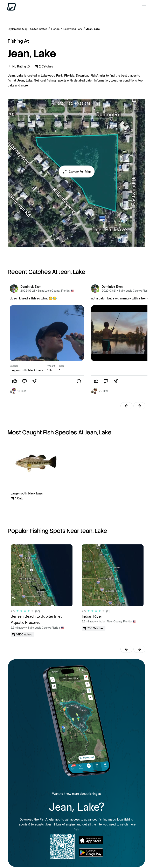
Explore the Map (18, 29)
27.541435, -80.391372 (78, 104)
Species (14, 366)
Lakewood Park (73, 29)
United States (39, 29)
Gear (62, 366)
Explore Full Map (80, 171)
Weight (51, 366)
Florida (55, 29)
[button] (76, 171)
